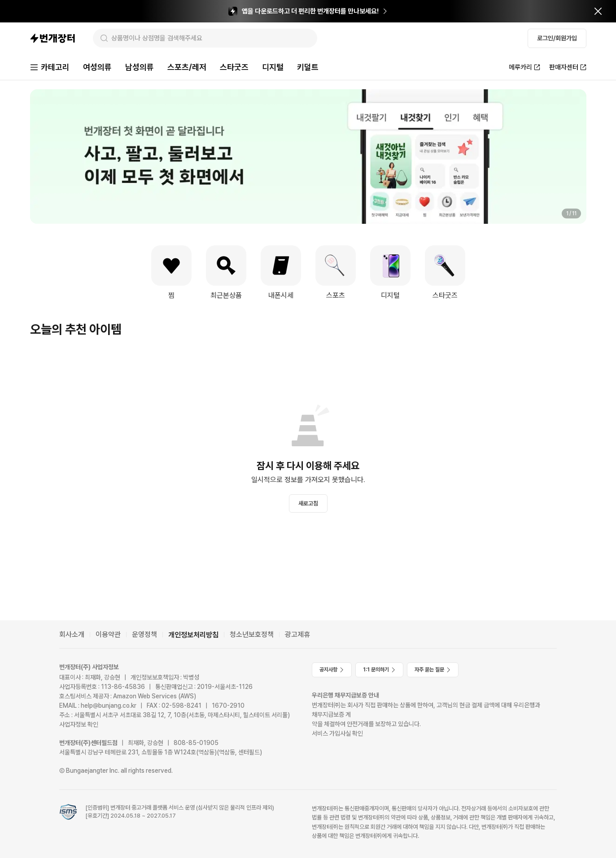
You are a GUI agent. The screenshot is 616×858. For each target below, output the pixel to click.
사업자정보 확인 (79, 724)
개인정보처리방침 (193, 635)
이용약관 (108, 634)
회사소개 (72, 634)
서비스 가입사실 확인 (337, 733)
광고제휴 (297, 634)
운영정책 (144, 634)
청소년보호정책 (252, 634)
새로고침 (308, 503)
